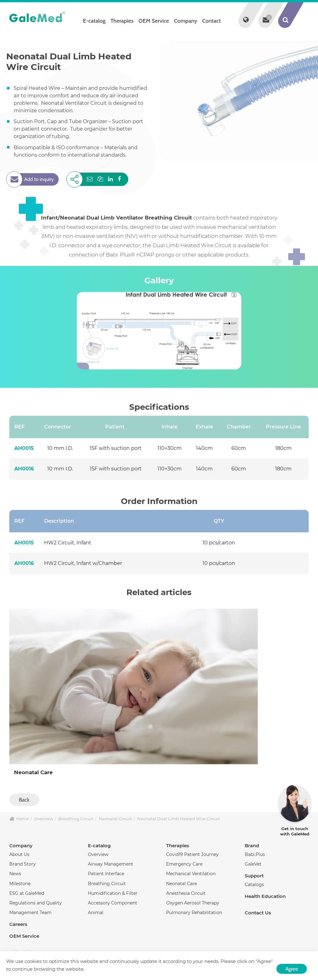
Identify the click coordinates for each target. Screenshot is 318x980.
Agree (292, 969)
